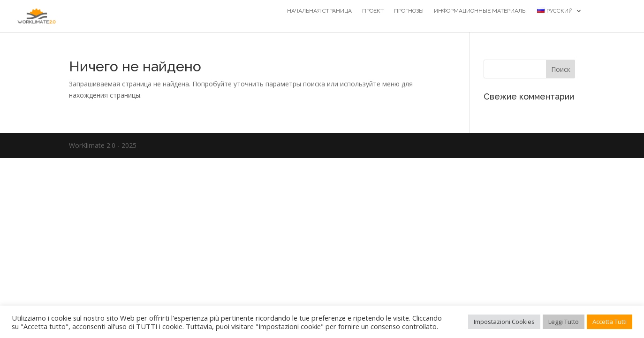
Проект (373, 11)
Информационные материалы (480, 11)
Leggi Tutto (564, 322)
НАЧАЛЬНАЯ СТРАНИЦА (319, 11)
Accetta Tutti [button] (610, 322)
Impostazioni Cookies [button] (504, 322)
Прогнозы (409, 11)
